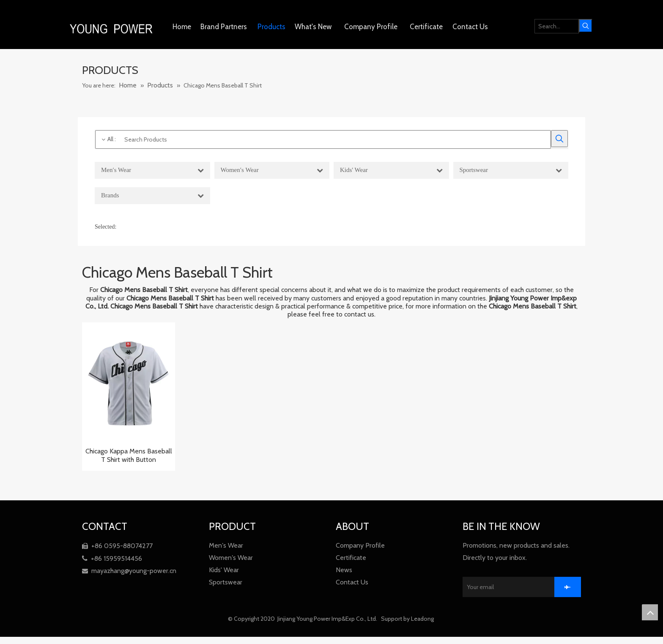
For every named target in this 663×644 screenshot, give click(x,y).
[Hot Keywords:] (586, 26)
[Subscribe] (568, 587)
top (650, 612)
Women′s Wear (231, 558)
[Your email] (516, 587)
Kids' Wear (224, 570)
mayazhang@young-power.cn (129, 571)
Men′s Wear (226, 545)
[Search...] (557, 26)
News (344, 570)
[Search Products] (323, 139)
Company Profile (360, 545)
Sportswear (226, 582)
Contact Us (352, 582)
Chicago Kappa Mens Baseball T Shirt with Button (129, 455)
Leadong (423, 619)
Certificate (351, 558)
